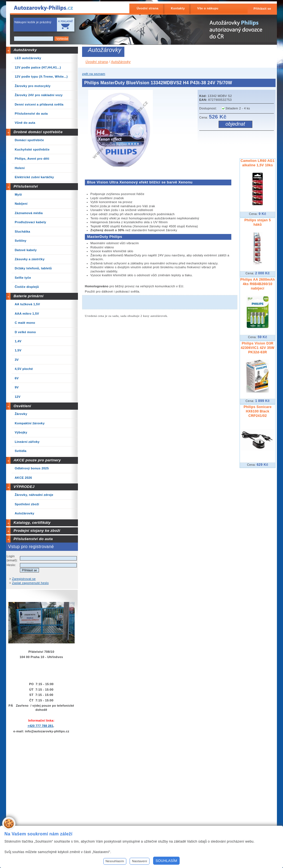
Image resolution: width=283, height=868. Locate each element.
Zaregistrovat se (24, 579)
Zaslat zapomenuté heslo (31, 583)
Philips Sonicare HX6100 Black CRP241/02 (257, 411)
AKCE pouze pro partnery (37, 460)
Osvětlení (22, 406)
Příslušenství (26, 186)
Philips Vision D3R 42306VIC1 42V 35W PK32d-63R (257, 348)
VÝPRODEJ (24, 487)
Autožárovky (25, 50)
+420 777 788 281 (40, 726)
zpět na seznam (94, 74)
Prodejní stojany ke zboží (37, 531)
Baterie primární (28, 296)
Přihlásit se (262, 9)
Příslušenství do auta (33, 539)
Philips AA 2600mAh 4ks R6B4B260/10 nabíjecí (258, 284)
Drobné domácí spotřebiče (38, 132)
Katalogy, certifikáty (32, 523)
